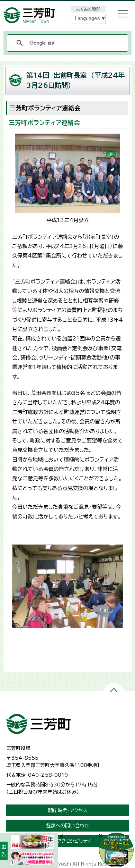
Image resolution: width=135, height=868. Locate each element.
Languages (87, 19)
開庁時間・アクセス (68, 810)
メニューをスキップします (67, 5)
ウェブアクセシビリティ (68, 841)
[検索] (66, 43)
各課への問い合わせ (67, 826)
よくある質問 (88, 9)
